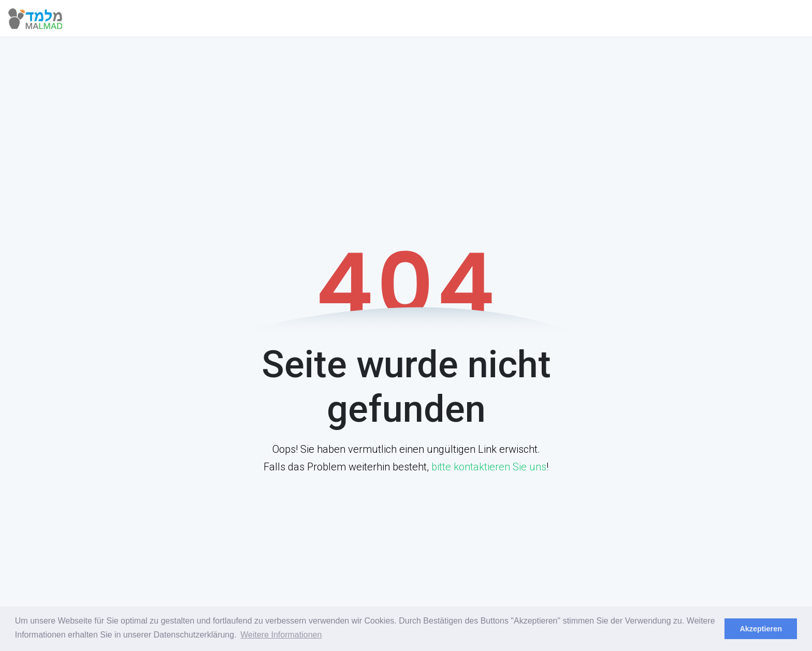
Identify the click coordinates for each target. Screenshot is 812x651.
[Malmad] (47, 18)
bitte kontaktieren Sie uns (489, 467)
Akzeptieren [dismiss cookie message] (761, 629)
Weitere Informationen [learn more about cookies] (281, 635)
